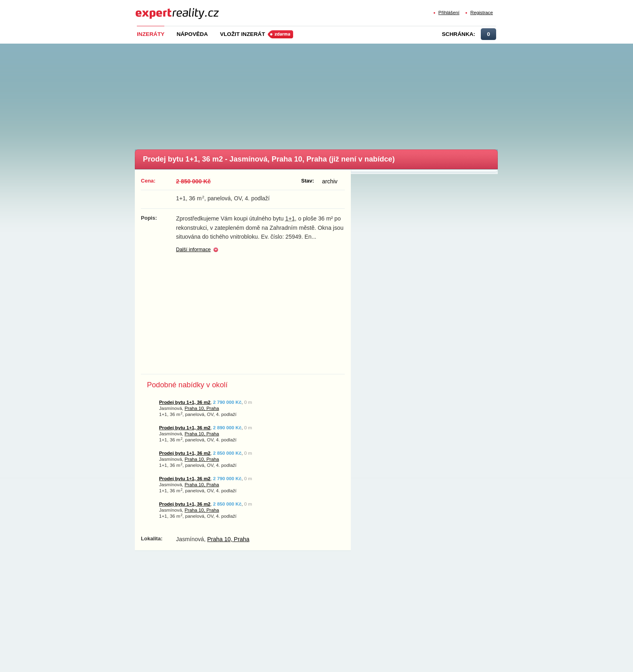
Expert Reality (150, 9)
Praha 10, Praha (202, 408)
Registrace (482, 12)
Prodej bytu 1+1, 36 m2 (185, 402)
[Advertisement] (330, 94)
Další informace (193, 250)
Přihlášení (449, 12)
